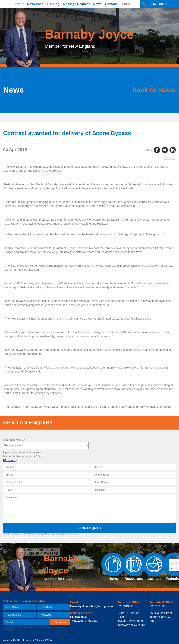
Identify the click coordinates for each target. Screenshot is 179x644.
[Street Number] (46, 482)
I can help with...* (14, 440)
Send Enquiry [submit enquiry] (90, 528)
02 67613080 (158, 4)
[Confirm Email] (133, 475)
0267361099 (158, 606)
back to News (153, 90)
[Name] (46, 467)
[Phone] (133, 467)
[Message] (89, 509)
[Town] (46, 490)
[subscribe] (60, 622)
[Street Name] (133, 482)
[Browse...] (10, 460)
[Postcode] (133, 490)
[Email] (46, 475)
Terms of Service (66, 534)
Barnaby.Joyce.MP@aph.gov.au (92, 606)
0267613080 (126, 606)
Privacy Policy (50, 534)
